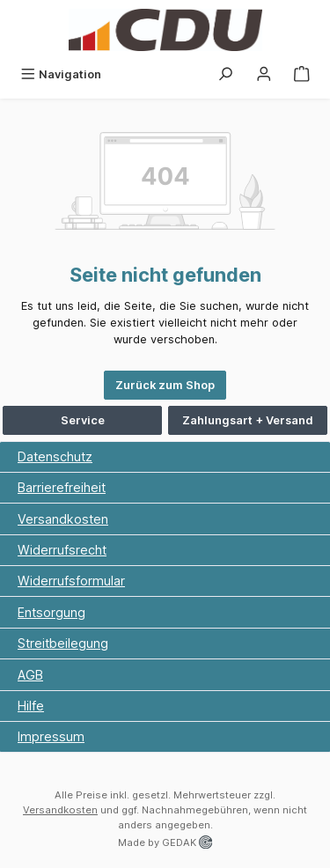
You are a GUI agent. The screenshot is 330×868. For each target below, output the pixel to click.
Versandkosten (63, 519)
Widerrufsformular (71, 581)
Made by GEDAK (165, 842)
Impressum (51, 736)
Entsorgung (51, 612)
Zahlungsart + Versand (248, 420)
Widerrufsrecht (62, 550)
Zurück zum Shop (165, 385)
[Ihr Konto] (264, 74)
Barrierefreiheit (62, 487)
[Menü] (61, 74)
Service (83, 420)
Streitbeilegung (63, 643)
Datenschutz (55, 456)
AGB (30, 675)
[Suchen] (225, 74)
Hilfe (31, 706)
